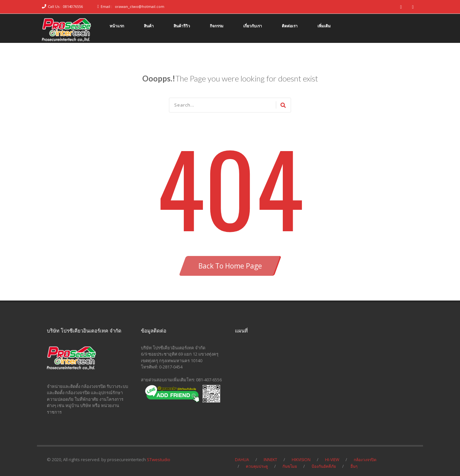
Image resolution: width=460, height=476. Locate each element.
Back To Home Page (230, 266)
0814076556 (73, 6)
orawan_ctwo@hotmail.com (140, 6)
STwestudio (159, 460)
